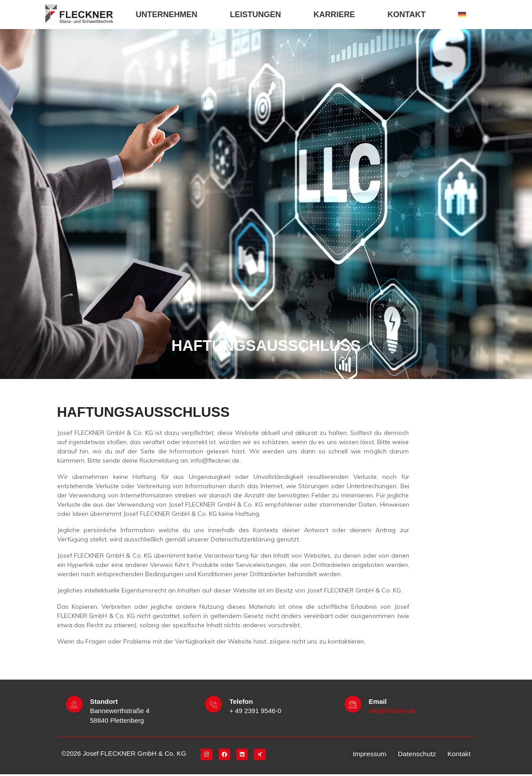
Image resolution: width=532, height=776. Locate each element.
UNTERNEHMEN (169, 15)
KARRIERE (337, 15)
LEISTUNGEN (258, 15)
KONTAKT (409, 15)
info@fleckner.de (393, 712)
